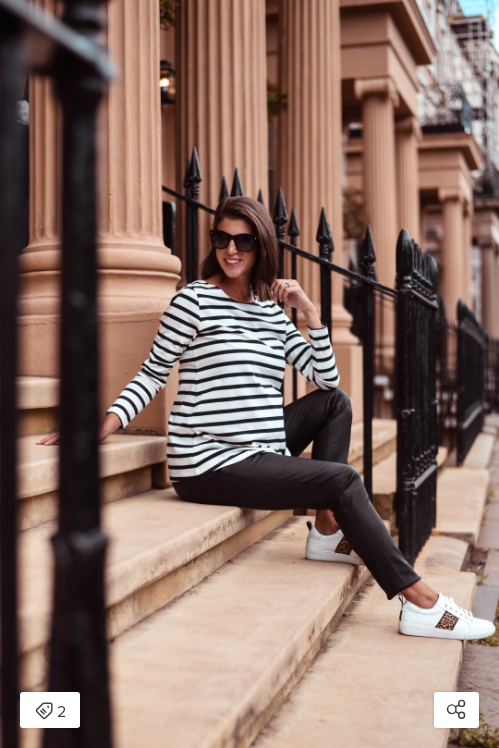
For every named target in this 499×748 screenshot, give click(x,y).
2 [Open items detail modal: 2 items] (50, 712)
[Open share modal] (456, 710)
